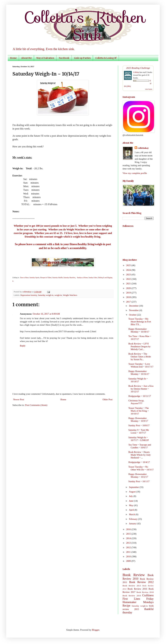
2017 (129, 302)
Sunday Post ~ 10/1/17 (139, 481)
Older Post (108, 399)
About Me (26, 58)
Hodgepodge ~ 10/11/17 (140, 396)
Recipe (126, 606)
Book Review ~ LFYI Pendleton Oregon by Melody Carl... (139, 346)
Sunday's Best (93, 278)
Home (13, 58)
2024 (129, 270)
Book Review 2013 (132, 586)
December (134, 306)
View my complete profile (135, 173)
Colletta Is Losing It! (106, 58)
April (132, 510)
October (133, 315)
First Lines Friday (138, 599)
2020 (129, 288)
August (133, 492)
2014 (129, 538)
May (131, 505)
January (133, 524)
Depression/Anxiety (29, 295)
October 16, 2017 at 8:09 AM (46, 314)
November (134, 310)
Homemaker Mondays (138, 602)
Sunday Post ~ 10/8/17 (139, 425)
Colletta (136, 72)
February (133, 519)
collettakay (27, 292)
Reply (23, 346)
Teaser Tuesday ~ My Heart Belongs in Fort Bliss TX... (140, 322)
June (131, 501)
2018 (129, 297)
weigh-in (58, 295)
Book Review (134, 575)
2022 (129, 279)
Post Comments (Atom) (36, 405)
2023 (129, 275)
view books (149, 89)
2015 (129, 534)
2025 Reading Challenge (138, 68)
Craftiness (148, 595)
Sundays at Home (82, 278)
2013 (129, 543)
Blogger (96, 630)
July (131, 496)
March (132, 514)
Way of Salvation (45, 58)
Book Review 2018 (145, 592)
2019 (129, 293)
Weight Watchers (70, 295)
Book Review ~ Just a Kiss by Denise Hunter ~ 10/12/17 (141, 389)
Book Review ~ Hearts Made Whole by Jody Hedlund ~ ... (140, 455)
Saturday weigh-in (46, 295)
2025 (129, 265)
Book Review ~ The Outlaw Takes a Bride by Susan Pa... (140, 357)
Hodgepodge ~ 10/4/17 (139, 462)
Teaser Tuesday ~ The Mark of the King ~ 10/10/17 (139, 411)
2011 (129, 552)
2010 (129, 556)
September (134, 487)
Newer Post (19, 399)
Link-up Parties (82, 58)
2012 (129, 547)
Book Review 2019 (132, 596)
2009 (129, 561)
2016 (129, 529)
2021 (129, 284)
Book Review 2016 (137, 589)
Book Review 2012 (141, 582)
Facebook (64, 58)
